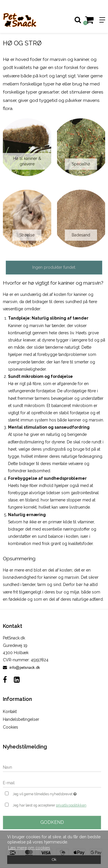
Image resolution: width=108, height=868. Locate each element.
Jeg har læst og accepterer (50, 805)
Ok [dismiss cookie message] (54, 859)
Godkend (52, 822)
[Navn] (52, 767)
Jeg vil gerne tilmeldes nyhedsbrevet (50, 793)
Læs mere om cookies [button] (29, 848)
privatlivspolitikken (71, 805)
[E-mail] (52, 783)
